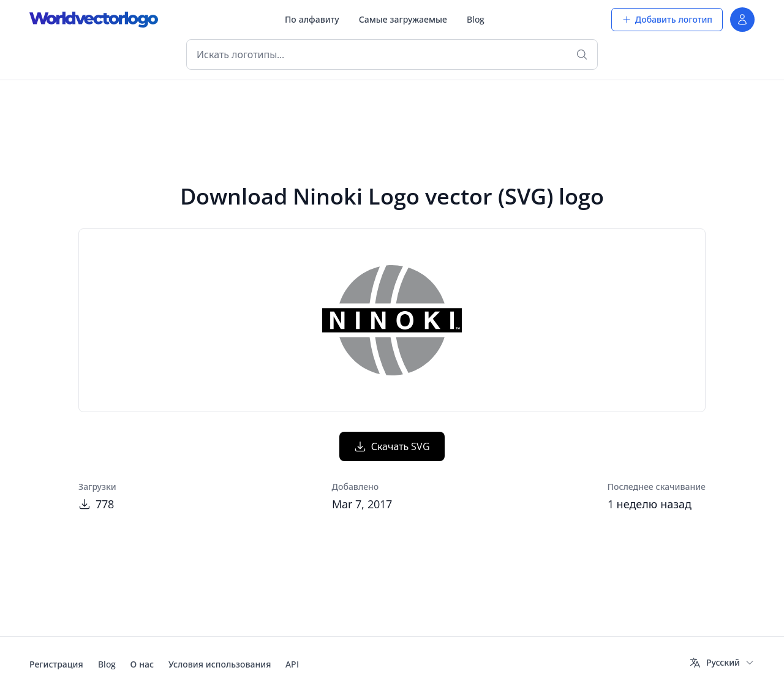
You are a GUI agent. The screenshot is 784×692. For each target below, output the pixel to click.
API (292, 664)
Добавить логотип (667, 19)
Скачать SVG (392, 446)
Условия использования (220, 664)
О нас (142, 664)
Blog (476, 19)
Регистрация (56, 664)
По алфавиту (312, 19)
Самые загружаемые (403, 19)
